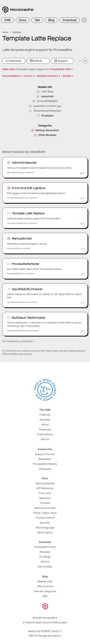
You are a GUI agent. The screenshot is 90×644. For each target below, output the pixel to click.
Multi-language (45, 528)
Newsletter (45, 459)
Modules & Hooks (45, 508)
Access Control (45, 518)
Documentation (11, 76)
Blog (51, 20)
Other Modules (45, 135)
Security (45, 523)
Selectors (45, 498)
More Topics (45, 532)
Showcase (45, 430)
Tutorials (45, 503)
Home (5, 32)
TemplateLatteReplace (45, 111)
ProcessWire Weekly (45, 464)
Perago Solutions (49, 636)
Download (70, 20)
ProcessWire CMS (60, 69)
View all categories (45, 591)
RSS (45, 596)
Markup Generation (45, 130)
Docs (23, 20)
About (45, 425)
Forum (28, 76)
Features (45, 415)
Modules (17, 32)
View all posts (45, 586)
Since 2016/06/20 (45, 101)
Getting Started (45, 483)
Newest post (45, 581)
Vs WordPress (45, 434)
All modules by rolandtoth (19, 341)
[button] (83, 61)
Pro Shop (45, 557)
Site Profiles (45, 567)
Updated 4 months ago (45, 106)
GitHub (36, 61)
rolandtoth (45, 96)
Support (61, 61)
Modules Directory (48, 76)
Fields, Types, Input (45, 513)
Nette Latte (8, 69)
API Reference (45, 488)
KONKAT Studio (50, 631)
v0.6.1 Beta (45, 92)
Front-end (45, 493)
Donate (67, 76)
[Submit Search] (84, 20)
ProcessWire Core (45, 547)
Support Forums (45, 454)
